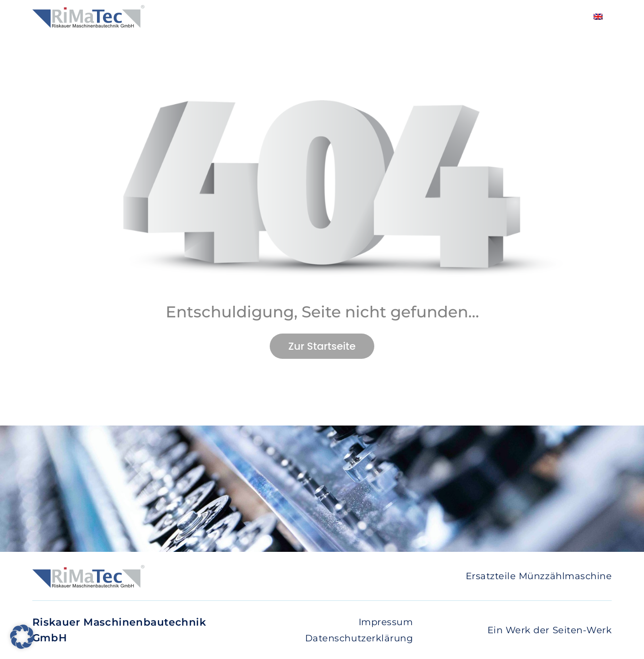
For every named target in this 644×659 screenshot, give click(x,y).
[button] (22, 637)
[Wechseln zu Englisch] (598, 16)
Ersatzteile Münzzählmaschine (539, 576)
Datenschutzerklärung (359, 638)
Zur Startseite (322, 346)
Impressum (386, 622)
